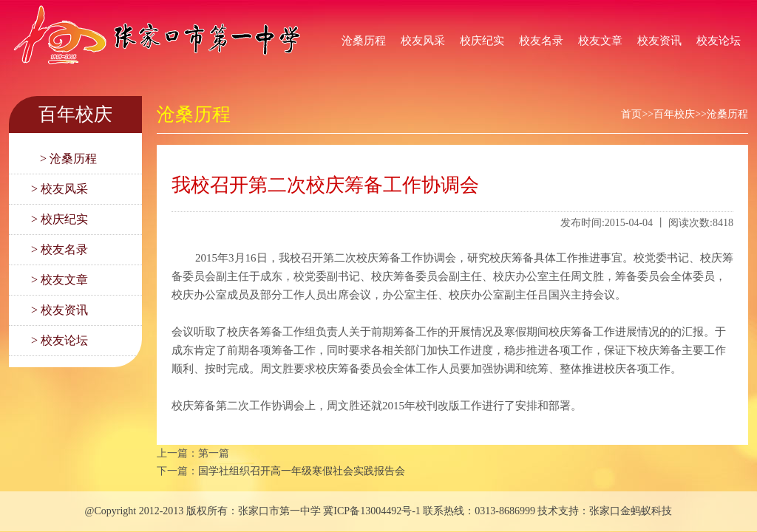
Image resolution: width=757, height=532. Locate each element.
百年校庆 (674, 114)
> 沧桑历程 (64, 158)
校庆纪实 (482, 41)
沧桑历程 (364, 41)
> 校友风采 (60, 189)
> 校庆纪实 (60, 219)
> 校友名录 (60, 249)
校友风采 (423, 41)
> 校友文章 (60, 280)
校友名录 (541, 41)
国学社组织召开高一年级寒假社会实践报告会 (302, 471)
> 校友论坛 (60, 340)
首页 (631, 114)
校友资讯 (659, 41)
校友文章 (600, 41)
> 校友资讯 (60, 310)
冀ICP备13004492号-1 (371, 511)
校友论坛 (719, 41)
